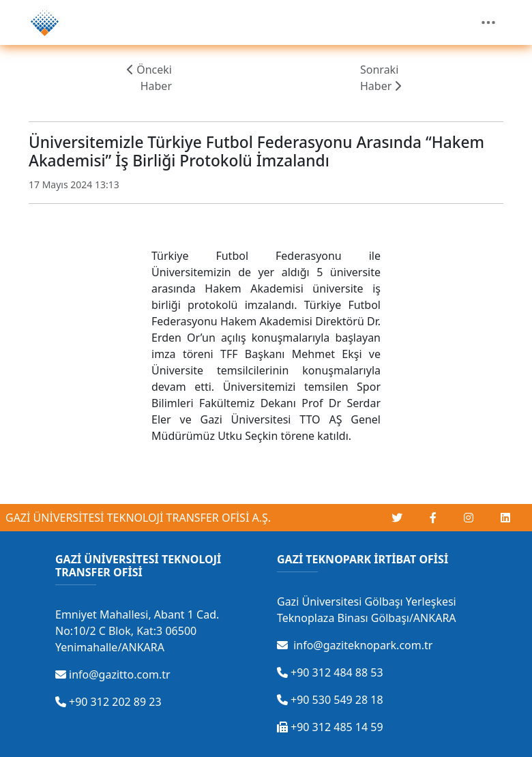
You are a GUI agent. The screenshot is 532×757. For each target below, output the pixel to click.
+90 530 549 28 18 (330, 700)
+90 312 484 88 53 (330, 672)
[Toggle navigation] (488, 23)
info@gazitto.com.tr (113, 674)
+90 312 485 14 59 (330, 727)
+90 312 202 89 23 (108, 702)
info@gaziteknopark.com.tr (355, 645)
